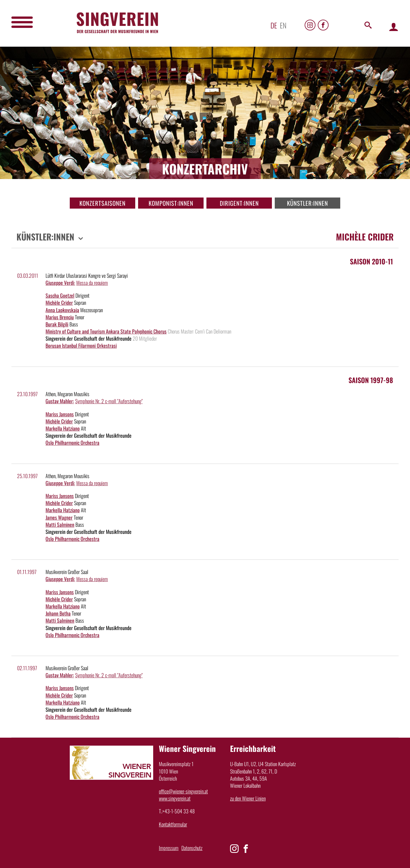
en (283, 25)
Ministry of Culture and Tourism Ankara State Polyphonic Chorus (106, 331)
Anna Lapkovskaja (62, 310)
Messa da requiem (92, 283)
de (274, 25)
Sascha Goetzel (60, 295)
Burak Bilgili (57, 324)
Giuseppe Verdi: (60, 283)
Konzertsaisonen (102, 203)
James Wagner (59, 517)
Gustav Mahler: (60, 401)
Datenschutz (192, 848)
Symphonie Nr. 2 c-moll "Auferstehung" (109, 401)
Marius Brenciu (60, 317)
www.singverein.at (175, 798)
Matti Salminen (60, 524)
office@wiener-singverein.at (183, 791)
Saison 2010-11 (371, 261)
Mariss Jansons (60, 414)
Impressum (169, 848)
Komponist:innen (171, 203)
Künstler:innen (307, 203)
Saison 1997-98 (371, 380)
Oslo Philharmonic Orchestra (72, 443)
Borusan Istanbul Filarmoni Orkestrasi (81, 345)
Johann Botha (58, 613)
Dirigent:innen (239, 203)
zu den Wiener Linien (248, 798)
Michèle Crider (59, 303)
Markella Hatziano (63, 428)
